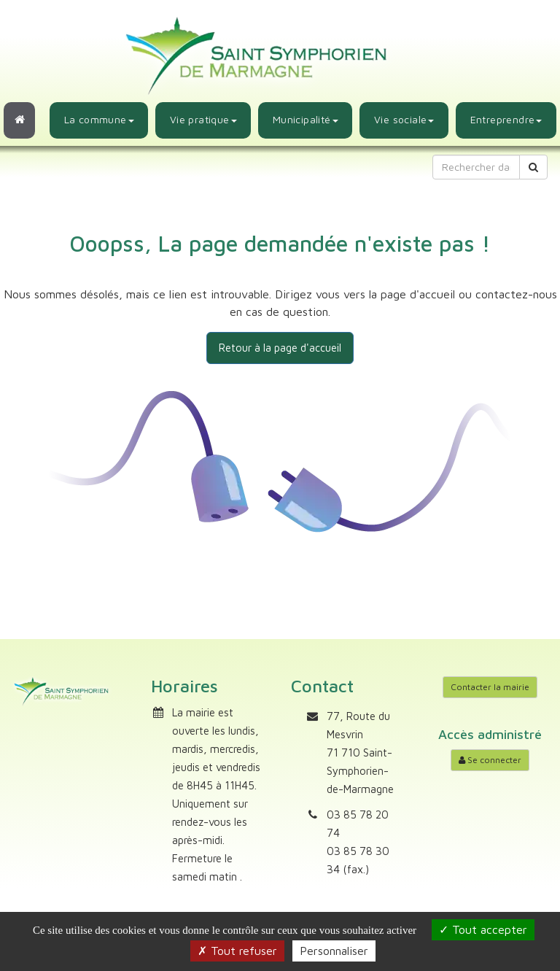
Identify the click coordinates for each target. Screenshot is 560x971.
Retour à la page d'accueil (280, 348)
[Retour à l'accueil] (19, 120)
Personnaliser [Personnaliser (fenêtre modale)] (334, 951)
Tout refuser (237, 951)
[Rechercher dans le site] (477, 167)
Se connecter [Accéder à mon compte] (490, 760)
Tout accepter (483, 929)
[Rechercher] (533, 167)
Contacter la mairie (490, 687)
